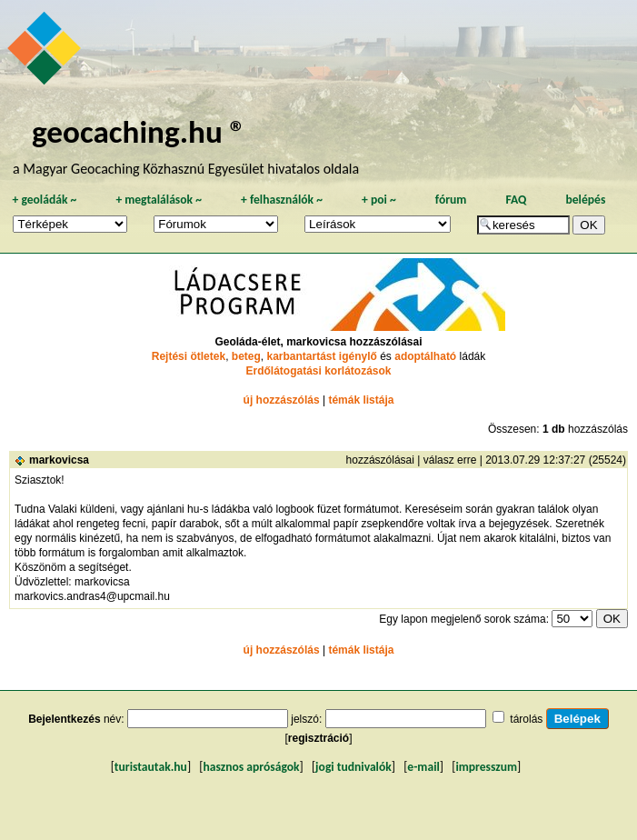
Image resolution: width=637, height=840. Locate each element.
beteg (246, 356)
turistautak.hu (151, 767)
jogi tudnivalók (353, 767)
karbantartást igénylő (321, 356)
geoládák (44, 200)
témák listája (361, 400)
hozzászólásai (380, 460)
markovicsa (59, 460)
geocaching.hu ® (139, 131)
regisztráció (318, 738)
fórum (451, 200)
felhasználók (282, 200)
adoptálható (425, 356)
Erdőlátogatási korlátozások (318, 371)
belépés (585, 200)
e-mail (423, 767)
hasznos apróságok (251, 767)
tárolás (526, 719)
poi (379, 200)
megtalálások (159, 200)
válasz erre (450, 460)
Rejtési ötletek (189, 356)
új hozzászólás (282, 400)
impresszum (486, 767)
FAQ (516, 200)
